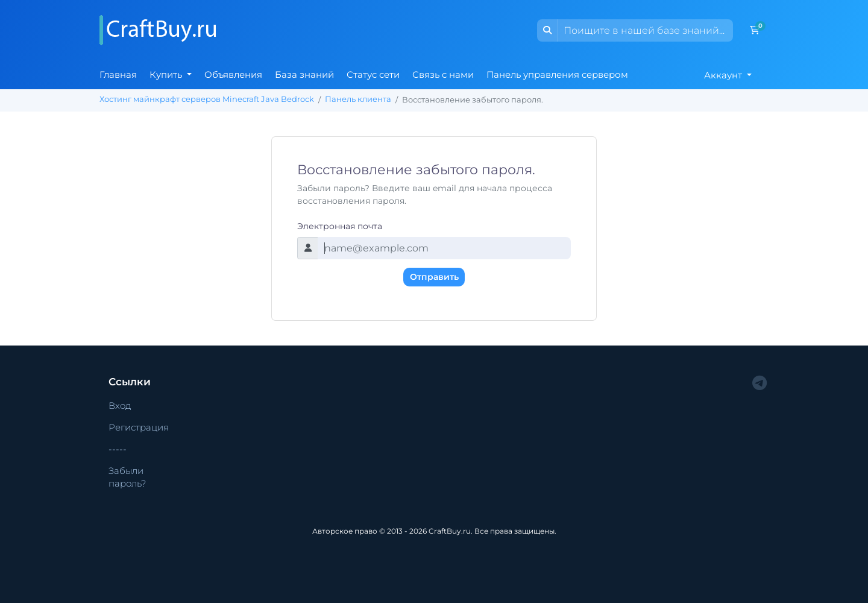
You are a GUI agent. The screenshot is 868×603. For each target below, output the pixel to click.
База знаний (304, 74)
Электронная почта (340, 226)
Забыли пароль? (127, 477)
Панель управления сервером (557, 74)
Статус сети (373, 74)
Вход (120, 406)
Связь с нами (443, 74)
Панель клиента (358, 99)
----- (118, 449)
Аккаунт (724, 75)
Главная (118, 74)
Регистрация (139, 427)
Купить (167, 74)
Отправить (434, 277)
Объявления (233, 74)
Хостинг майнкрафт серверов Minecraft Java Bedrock (207, 99)
